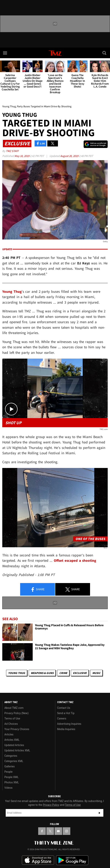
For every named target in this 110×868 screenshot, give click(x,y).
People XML (11, 777)
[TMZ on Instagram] (66, 831)
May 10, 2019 (22, 156)
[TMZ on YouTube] (58, 831)
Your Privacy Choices (17, 729)
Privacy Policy (51, 805)
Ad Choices (11, 724)
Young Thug (17, 673)
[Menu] (5, 53)
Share (37, 590)
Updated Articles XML (17, 750)
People (8, 772)
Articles (9, 734)
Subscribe (100, 813)
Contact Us (64, 708)
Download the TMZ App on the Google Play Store (72, 860)
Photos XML (12, 782)
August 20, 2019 (70, 156)
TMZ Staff (12, 151)
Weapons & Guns (42, 673)
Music (96, 673)
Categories (11, 756)
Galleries (9, 766)
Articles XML (12, 740)
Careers (62, 718)
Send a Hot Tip (66, 713)
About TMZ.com (14, 708)
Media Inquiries (66, 729)
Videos (8, 788)
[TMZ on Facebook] (42, 831)
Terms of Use (12, 718)
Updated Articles (14, 745)
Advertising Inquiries (69, 724)
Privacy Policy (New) (16, 713)
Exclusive (80, 673)
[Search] (105, 53)
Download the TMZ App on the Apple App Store (38, 860)
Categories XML (14, 761)
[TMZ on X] (50, 831)
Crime (63, 673)
